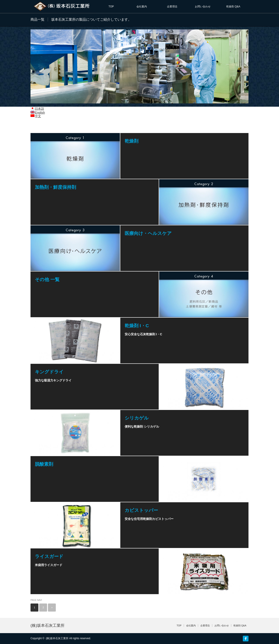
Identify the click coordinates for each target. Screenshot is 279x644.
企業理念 (172, 7)
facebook (246, 639)
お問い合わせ (203, 7)
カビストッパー (141, 510)
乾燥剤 (132, 141)
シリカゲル (137, 418)
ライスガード (49, 556)
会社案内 (142, 7)
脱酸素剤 (44, 464)
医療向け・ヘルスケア (148, 233)
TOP (111, 7)
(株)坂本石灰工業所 (48, 625)
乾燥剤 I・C (137, 326)
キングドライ (49, 372)
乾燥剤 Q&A (233, 7)
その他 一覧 (47, 279)
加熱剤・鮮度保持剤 (55, 187)
